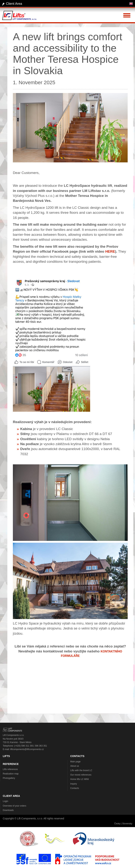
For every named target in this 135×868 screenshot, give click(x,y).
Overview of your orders (14, 806)
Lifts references (10, 769)
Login (5, 801)
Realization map (11, 774)
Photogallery (9, 778)
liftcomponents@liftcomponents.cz (27, 749)
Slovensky (127, 824)
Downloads (8, 810)
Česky (117, 824)
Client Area (14, 4)
